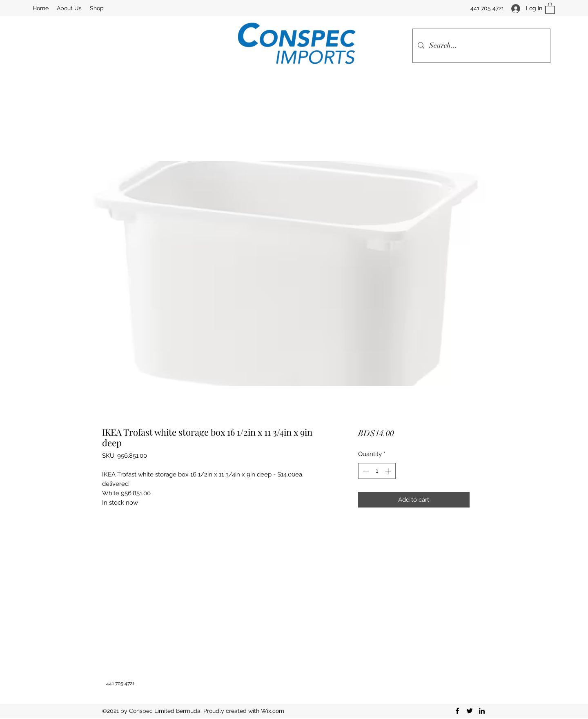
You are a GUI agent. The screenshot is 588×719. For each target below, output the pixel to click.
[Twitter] (470, 711)
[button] (550, 8)
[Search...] (481, 46)
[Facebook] (457, 711)
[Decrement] (365, 471)
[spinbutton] (377, 471)
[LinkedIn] (482, 711)
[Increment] (389, 471)
